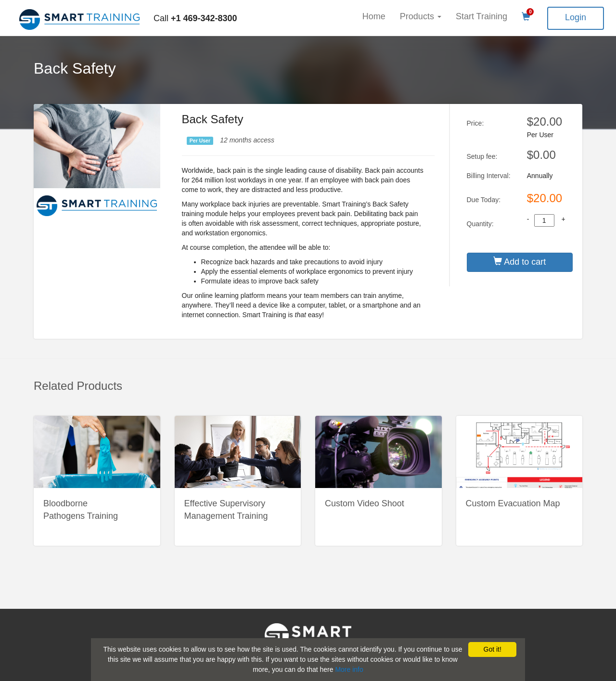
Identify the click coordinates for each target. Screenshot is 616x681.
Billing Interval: (489, 176)
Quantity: (480, 224)
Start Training (481, 16)
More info (349, 669)
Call (195, 18)
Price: (475, 123)
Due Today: (484, 200)
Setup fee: (482, 156)
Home (374, 16)
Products (421, 16)
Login (576, 17)
